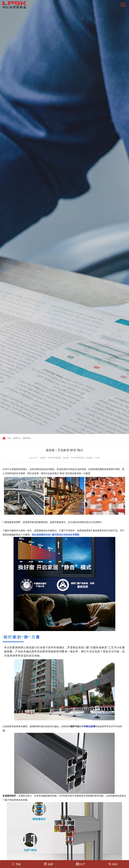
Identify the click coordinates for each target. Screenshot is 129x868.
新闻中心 (17, 438)
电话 (113, 864)
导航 (16, 864)
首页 (9, 438)
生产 (81, 864)
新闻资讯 (27, 438)
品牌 (48, 864)
